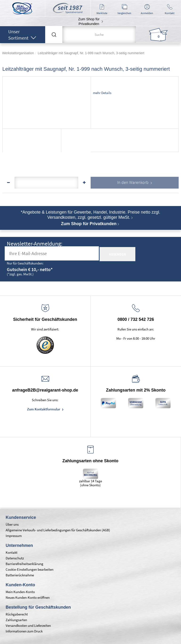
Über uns (12, 524)
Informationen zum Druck (24, 631)
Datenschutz (15, 558)
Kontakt (12, 552)
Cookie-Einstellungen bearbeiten (30, 569)
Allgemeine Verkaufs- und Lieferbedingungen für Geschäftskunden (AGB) (58, 530)
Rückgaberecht (17, 614)
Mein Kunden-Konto (20, 592)
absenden (117, 254)
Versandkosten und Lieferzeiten (28, 625)
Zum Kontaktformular (44, 409)
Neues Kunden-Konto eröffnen (28, 597)
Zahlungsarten (16, 620)
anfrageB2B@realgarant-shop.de (45, 390)
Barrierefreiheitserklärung (24, 564)
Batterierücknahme (20, 575)
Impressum (14, 536)
